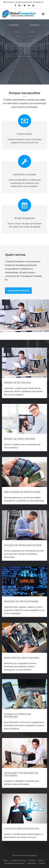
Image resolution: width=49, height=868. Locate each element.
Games (41, 860)
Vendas (32, 860)
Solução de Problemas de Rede (23, 545)
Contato (42, 863)
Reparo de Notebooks (17, 383)
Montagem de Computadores (21, 658)
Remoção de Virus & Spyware (21, 602)
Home (5, 860)
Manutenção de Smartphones (22, 492)
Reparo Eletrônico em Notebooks (17, 715)
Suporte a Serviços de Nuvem (21, 829)
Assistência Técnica (18, 860)
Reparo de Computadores (20, 439)
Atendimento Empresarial (14, 863)
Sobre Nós (31, 863)
